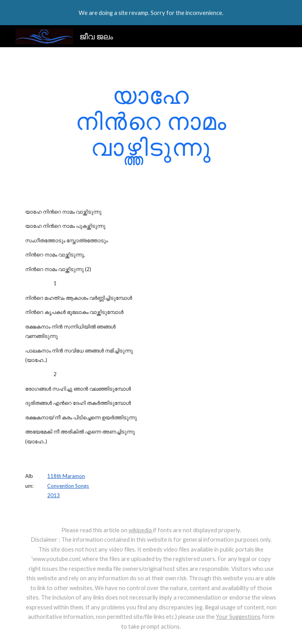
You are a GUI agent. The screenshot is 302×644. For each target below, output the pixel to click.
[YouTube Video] (195, 238)
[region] (151, 13)
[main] (151, 121)
